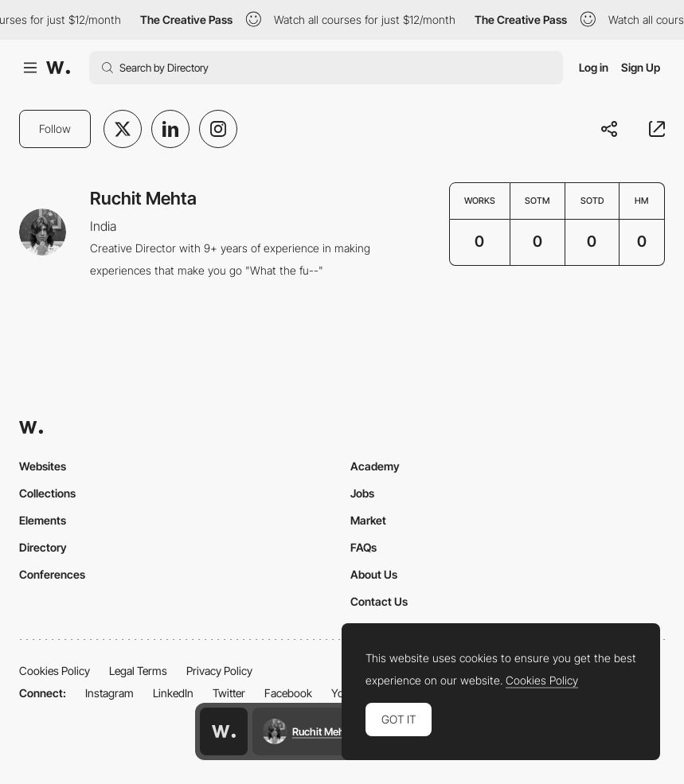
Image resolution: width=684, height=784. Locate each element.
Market (368, 520)
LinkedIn (173, 693)
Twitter (229, 693)
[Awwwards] (58, 68)
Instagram (109, 693)
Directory (43, 547)
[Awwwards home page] (224, 731)
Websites (43, 466)
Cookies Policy (55, 671)
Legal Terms (138, 671)
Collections (47, 493)
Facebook (288, 693)
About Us (374, 574)
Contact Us (379, 601)
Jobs (362, 493)
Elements (43, 520)
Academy (375, 466)
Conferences (52, 574)
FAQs (363, 547)
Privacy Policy (219, 671)
